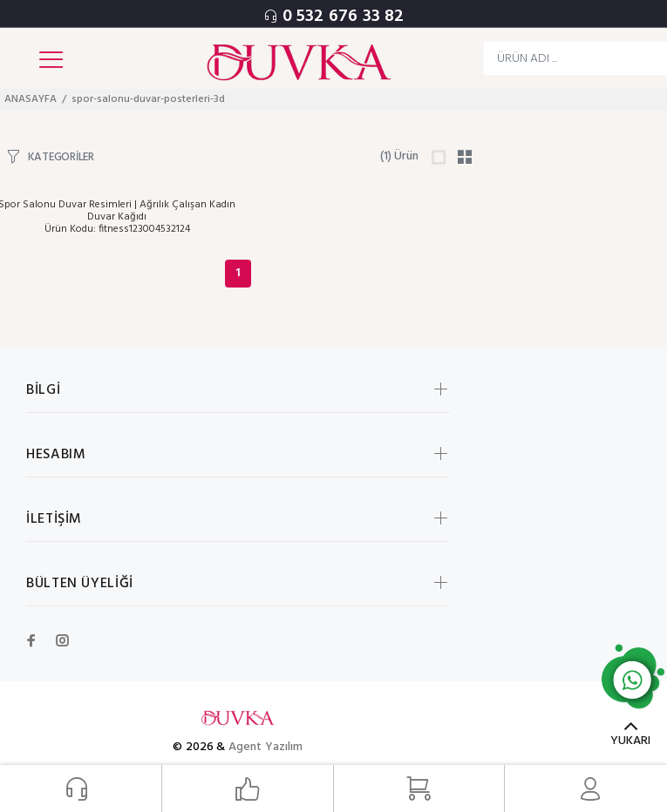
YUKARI (630, 741)
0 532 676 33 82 (344, 17)
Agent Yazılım (266, 747)
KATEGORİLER (61, 156)
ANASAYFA (31, 99)
